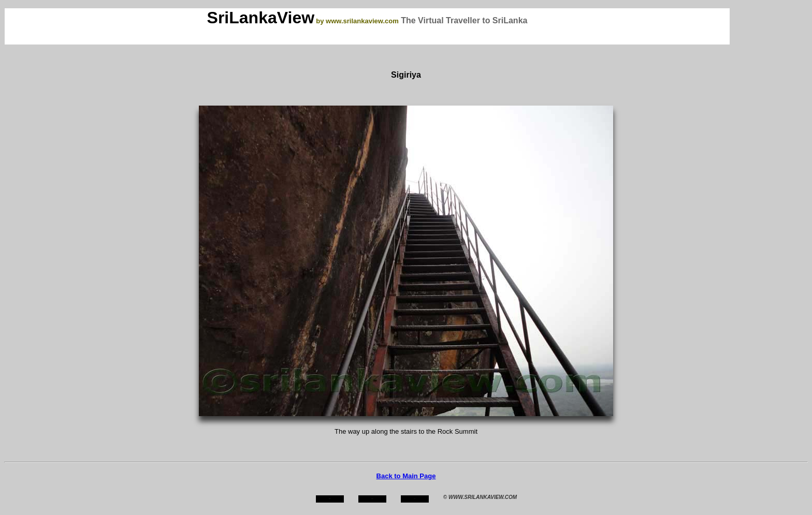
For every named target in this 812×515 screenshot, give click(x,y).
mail (415, 499)
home (330, 499)
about (372, 499)
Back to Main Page (406, 476)
